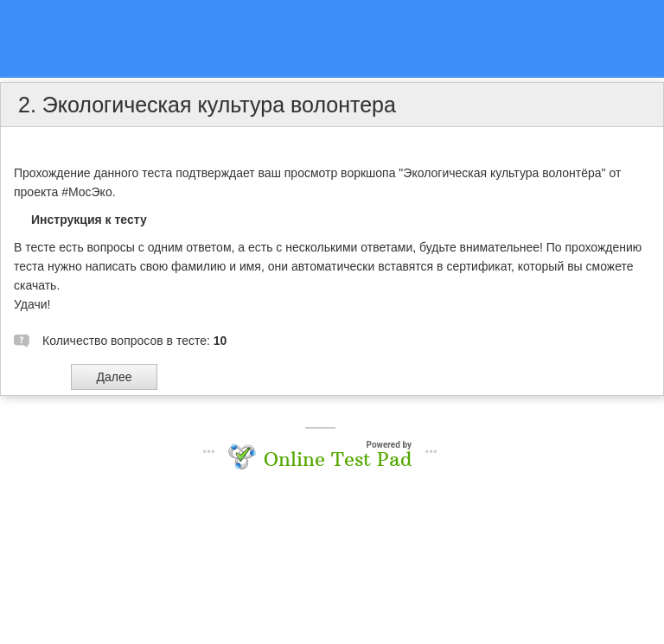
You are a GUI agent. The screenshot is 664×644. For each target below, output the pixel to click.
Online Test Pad (338, 459)
